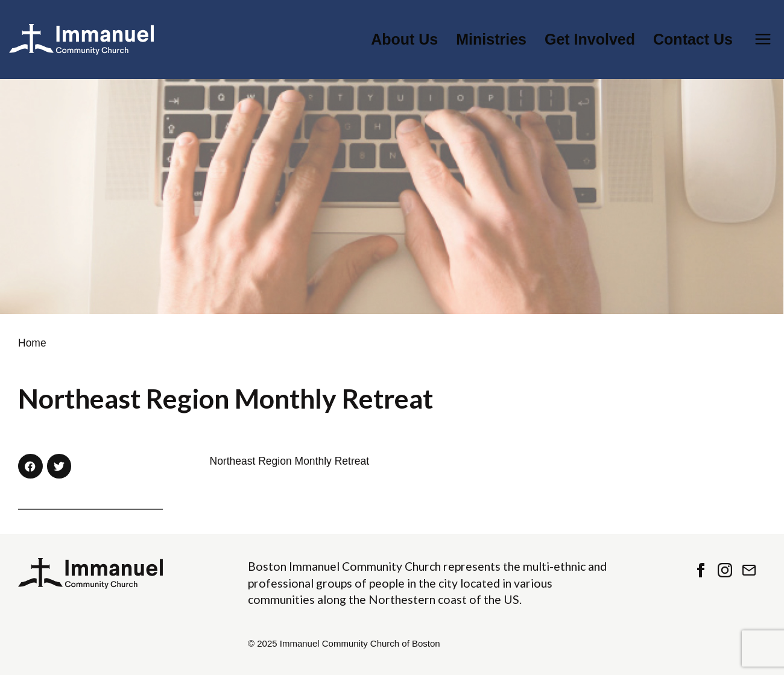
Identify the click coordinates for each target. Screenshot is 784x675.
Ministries (491, 39)
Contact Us (693, 39)
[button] (30, 466)
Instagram (725, 570)
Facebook (701, 570)
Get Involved (590, 39)
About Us (404, 39)
